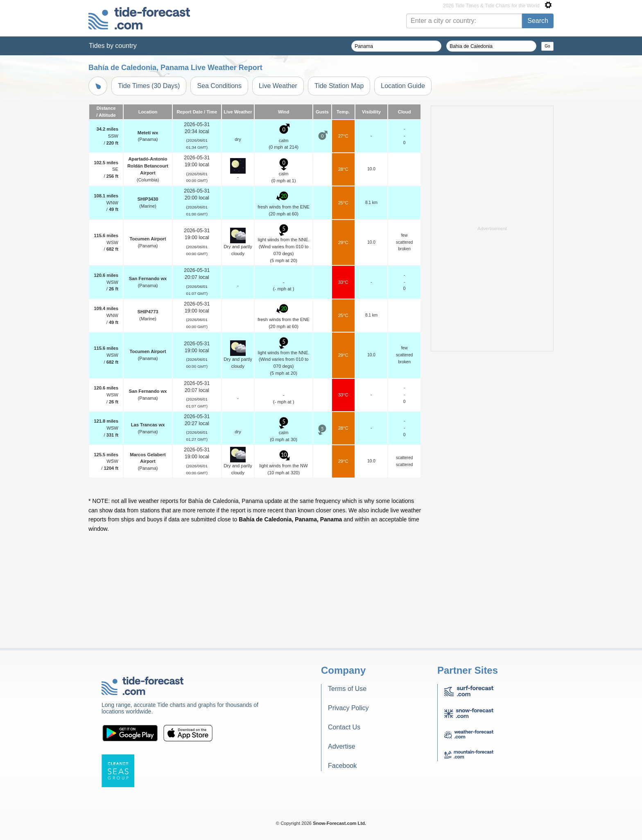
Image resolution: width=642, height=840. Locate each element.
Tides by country (113, 46)
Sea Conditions (219, 86)
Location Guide (403, 86)
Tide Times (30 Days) (149, 86)
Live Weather (278, 86)
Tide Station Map (339, 86)
